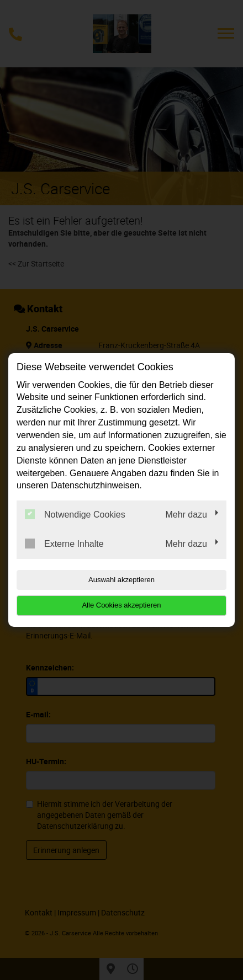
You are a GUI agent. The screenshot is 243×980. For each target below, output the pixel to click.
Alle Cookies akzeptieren (121, 605)
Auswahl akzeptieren (121, 580)
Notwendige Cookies (75, 514)
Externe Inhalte (64, 544)
